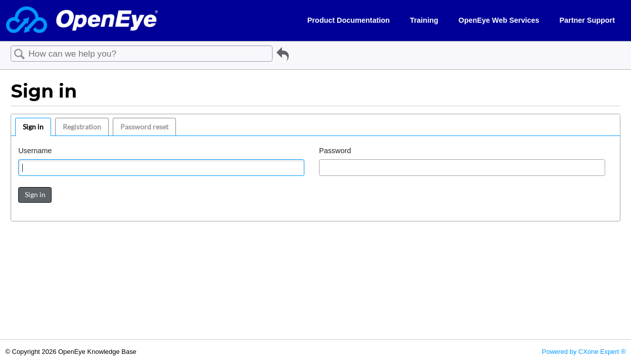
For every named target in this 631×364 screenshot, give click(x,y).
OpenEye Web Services (499, 20)
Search (20, 54)
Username (35, 151)
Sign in (33, 127)
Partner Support (587, 20)
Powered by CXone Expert (584, 352)
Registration (82, 127)
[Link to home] (82, 20)
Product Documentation (349, 20)
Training (424, 20)
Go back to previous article (283, 56)
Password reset (144, 127)
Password (335, 151)
